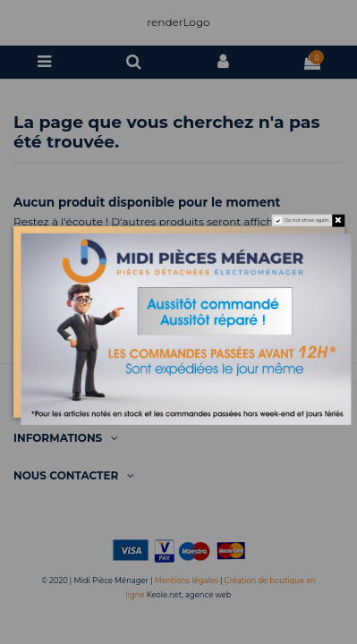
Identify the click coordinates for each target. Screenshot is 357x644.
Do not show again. (306, 220)
